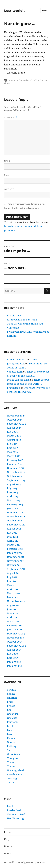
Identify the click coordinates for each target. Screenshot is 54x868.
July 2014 (12, 444)
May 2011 (12, 585)
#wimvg (12, 690)
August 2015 (14, 440)
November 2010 (16, 601)
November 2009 (16, 638)
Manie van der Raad (18, 380)
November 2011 (16, 561)
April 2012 (13, 541)
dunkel (11, 694)
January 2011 (14, 597)
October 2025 (15, 420)
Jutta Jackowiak (16, 364)
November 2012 (16, 517)
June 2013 (13, 492)
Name (7, 161)
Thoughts (13, 758)
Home (8, 832)
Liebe (10, 730)
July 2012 (12, 533)
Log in (11, 806)
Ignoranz (12, 722)
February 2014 (15, 460)
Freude (11, 706)
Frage (10, 702)
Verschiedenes (15, 774)
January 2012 (14, 553)
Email (8, 175)
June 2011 (12, 581)
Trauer (11, 762)
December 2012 (16, 512)
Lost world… (15, 11)
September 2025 (16, 424)
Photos (8, 846)
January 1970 (14, 666)
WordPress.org (15, 818)
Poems (11, 738)
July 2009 (12, 654)
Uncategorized (15, 770)
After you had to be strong (22, 320)
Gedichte (12, 718)
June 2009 (13, 658)
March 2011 (13, 593)
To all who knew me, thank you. (25, 324)
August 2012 (14, 529)
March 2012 (14, 545)
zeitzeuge (13, 778)
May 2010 (12, 613)
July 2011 (12, 577)
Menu (45, 11)
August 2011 (14, 573)
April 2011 (13, 589)
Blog (7, 839)
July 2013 (12, 488)
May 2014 (12, 452)
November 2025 (16, 416)
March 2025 (14, 436)
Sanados (12, 80)
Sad (9, 750)
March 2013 (14, 500)
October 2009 (15, 642)
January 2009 (15, 662)
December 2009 (16, 634)
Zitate (7, 83)
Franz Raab (13, 388)
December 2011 (16, 557)
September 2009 (17, 646)
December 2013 (16, 468)
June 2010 (13, 609)
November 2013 (16, 472)
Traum (11, 766)
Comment (11, 117)
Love (10, 734)
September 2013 (16, 480)
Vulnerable (13, 328)
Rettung (12, 746)
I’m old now (14, 316)
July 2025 (12, 432)
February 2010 (15, 626)
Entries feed (14, 810)
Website (9, 189)
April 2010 (13, 617)
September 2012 (16, 525)
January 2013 (14, 508)
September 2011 (16, 569)
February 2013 (15, 504)
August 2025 (14, 428)
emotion (12, 698)
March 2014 (14, 456)
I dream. (34, 360)
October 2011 (14, 565)
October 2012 (15, 521)
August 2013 (14, 484)
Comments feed (16, 814)
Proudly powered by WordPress (32, 862)
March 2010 (14, 621)
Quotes (43, 80)
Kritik (10, 726)
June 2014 (13, 448)
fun (9, 710)
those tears (13, 754)
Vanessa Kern (15, 372)
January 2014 (14, 464)
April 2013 (13, 496)
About (8, 853)
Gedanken (13, 714)
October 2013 (14, 476)
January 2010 (14, 630)
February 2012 (15, 549)
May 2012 (12, 537)
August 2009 (14, 650)
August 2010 (14, 605)
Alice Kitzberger (16, 360)
